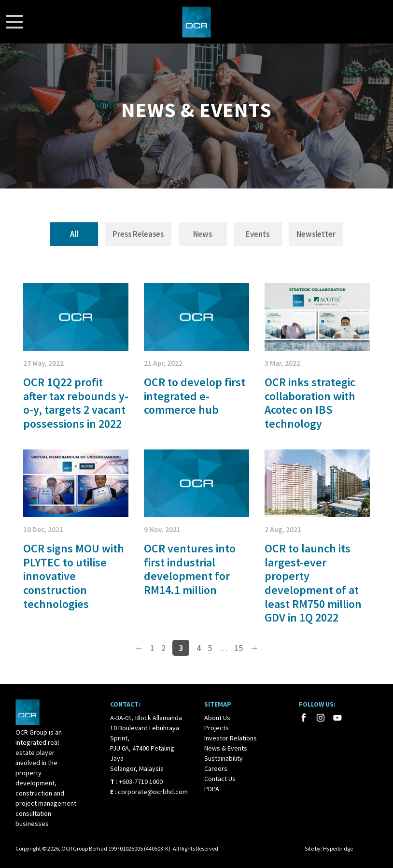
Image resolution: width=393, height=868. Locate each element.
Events (258, 234)
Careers (216, 768)
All (74, 234)
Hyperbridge (338, 848)
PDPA (212, 789)
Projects (217, 728)
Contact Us (220, 779)
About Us (217, 718)
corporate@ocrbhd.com (153, 792)
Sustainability (224, 758)
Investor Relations (231, 738)
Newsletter (316, 234)
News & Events (226, 748)
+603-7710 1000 (141, 781)
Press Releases (138, 234)
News (203, 234)
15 (239, 648)
